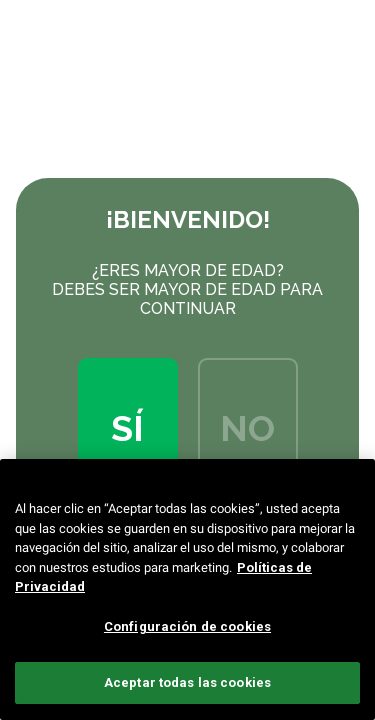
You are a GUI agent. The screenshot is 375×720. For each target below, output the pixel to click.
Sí (127, 428)
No (247, 428)
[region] (187, 589)
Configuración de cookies (187, 626)
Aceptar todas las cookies (187, 682)
